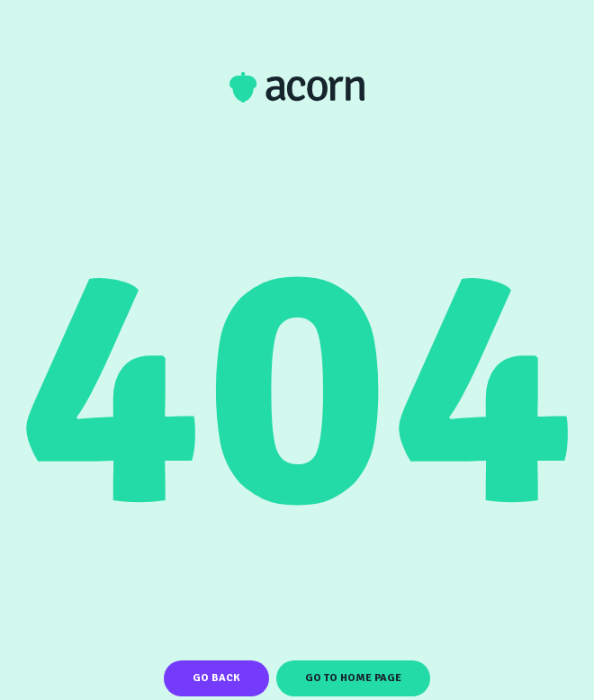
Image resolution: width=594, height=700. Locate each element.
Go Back (216, 678)
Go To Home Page (353, 678)
